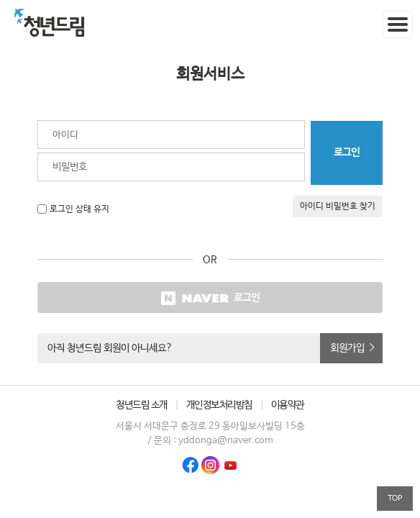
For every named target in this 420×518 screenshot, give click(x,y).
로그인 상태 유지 (79, 209)
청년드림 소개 (142, 405)
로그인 (210, 299)
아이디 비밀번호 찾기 (338, 206)
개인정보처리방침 (219, 405)
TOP (395, 498)
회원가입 (347, 348)
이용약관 (288, 405)
